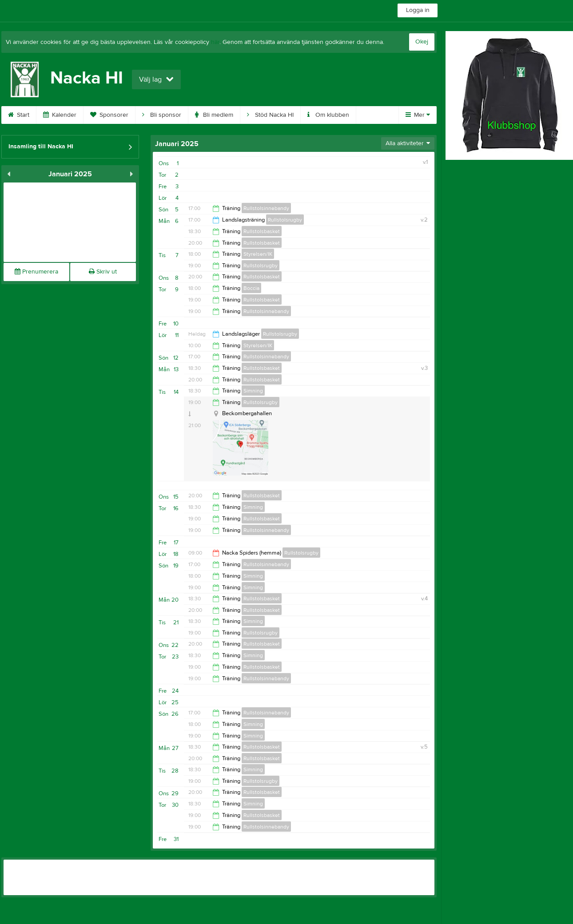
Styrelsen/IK (258, 254)
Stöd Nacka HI (270, 115)
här (215, 42)
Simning (253, 391)
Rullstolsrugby (285, 220)
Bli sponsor (162, 115)
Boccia (251, 288)
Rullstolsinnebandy (266, 208)
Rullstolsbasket (262, 231)
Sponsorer (109, 115)
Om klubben (328, 115)
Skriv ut (103, 272)
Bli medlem (214, 115)
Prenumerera (36, 272)
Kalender (60, 115)
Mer (418, 115)
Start (19, 115)
